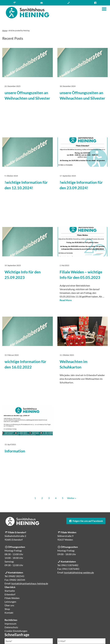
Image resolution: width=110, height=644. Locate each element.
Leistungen (10, 602)
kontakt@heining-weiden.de (79, 572)
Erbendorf (10, 594)
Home (5, 31)
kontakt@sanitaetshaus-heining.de (30, 583)
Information (15, 451)
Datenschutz (11, 627)
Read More (66, 300)
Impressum (10, 624)
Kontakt (9, 613)
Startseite (10, 591)
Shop (7, 609)
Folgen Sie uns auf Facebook (86, 521)
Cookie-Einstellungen (16, 631)
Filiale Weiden (12, 598)
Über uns (9, 605)
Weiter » (72, 498)
